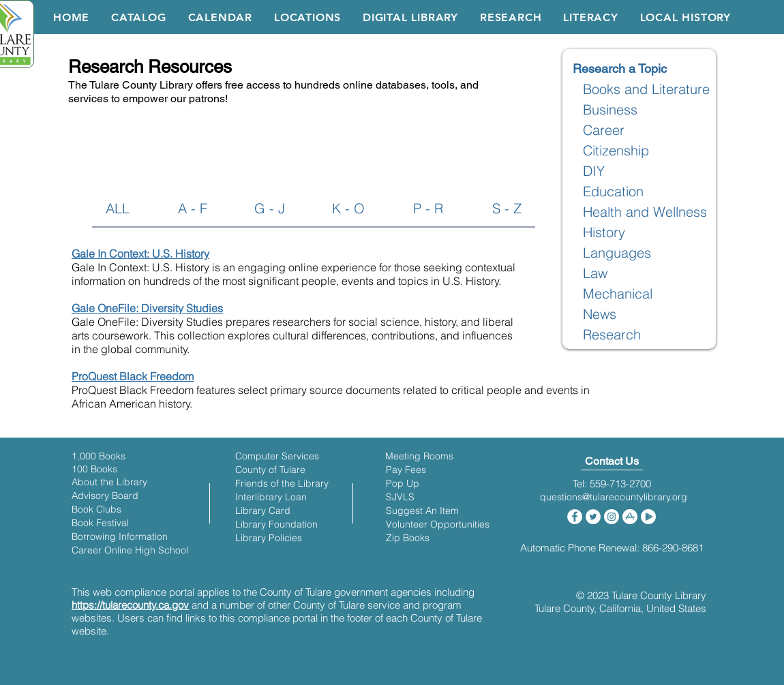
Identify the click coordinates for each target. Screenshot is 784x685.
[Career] (604, 130)
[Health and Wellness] (645, 212)
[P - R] (428, 209)
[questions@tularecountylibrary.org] (614, 497)
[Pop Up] (403, 484)
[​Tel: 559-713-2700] (612, 484)
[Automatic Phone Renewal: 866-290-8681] (612, 548)
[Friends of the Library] (282, 484)
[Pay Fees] (406, 470)
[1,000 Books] (99, 456)
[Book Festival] (101, 523)
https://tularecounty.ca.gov (130, 605)
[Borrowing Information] (120, 537)
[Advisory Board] (105, 496)
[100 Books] (99, 469)
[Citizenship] (617, 151)
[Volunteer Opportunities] (438, 524)
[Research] (612, 335)
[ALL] (118, 209)
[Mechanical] (618, 294)
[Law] (595, 273)
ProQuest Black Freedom (133, 376)
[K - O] (348, 209)
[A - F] (193, 209)
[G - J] (270, 209)
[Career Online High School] (130, 550)
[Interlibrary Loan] (271, 497)
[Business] (610, 110)
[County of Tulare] (270, 470)
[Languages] (617, 253)
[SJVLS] (400, 497)
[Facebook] (575, 517)
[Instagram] (612, 517)
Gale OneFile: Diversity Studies (147, 308)
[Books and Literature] (646, 89)
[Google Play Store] (648, 517)
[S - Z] (507, 209)
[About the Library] (109, 482)
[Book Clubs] (96, 509)
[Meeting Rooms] (419, 456)
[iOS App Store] (630, 517)
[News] (600, 314)
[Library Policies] (269, 538)
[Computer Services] (277, 456)
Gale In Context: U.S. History (140, 254)
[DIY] (594, 171)
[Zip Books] (408, 538)
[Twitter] (593, 517)
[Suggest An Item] (422, 511)
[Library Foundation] (276, 524)
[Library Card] (263, 511)
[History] (604, 232)
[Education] (614, 192)
